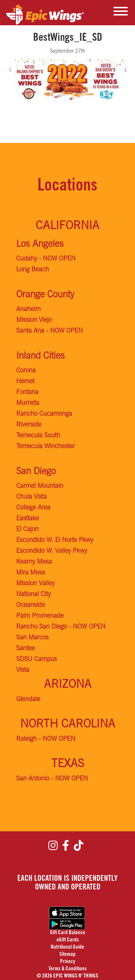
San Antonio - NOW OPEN (52, 779)
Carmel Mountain (40, 486)
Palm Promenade (40, 616)
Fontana (27, 393)
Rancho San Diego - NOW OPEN (61, 627)
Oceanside (31, 605)
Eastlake (28, 519)
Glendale (28, 700)
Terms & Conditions (68, 969)
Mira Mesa (31, 573)
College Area (33, 508)
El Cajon (27, 530)
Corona (26, 371)
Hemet (25, 382)
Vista (23, 670)
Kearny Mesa (34, 562)
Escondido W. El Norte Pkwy (55, 541)
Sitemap (67, 955)
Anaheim (28, 310)
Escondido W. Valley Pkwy (52, 551)
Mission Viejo (34, 320)
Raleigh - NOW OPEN (46, 739)
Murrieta (28, 403)
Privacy (68, 962)
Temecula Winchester (46, 447)
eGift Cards (68, 940)
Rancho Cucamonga (44, 414)
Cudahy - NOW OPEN (46, 259)
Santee (26, 649)
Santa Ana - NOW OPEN (49, 331)
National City (33, 595)
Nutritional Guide (67, 947)
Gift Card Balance (68, 933)
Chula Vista (31, 497)
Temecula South (38, 436)
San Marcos (32, 638)
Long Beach (33, 270)
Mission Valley (35, 584)
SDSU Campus (37, 660)
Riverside (29, 425)
